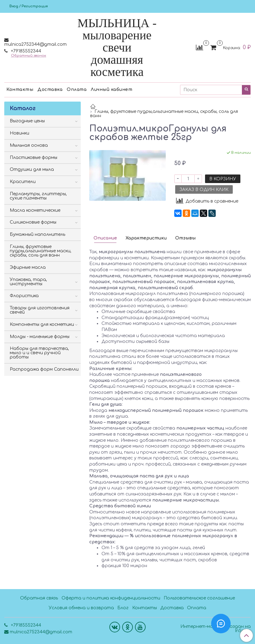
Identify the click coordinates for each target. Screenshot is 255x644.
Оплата (77, 90)
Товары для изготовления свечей (40, 310)
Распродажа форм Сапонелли (44, 369)
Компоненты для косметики (42, 324)
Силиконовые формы (33, 222)
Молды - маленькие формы (40, 337)
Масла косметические (35, 210)
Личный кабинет (112, 90)
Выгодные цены (27, 121)
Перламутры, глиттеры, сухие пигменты (38, 196)
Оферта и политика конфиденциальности (111, 598)
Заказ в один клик (204, 190)
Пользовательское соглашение (199, 598)
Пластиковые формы (34, 158)
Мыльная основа (29, 145)
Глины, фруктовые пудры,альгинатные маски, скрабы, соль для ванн (164, 114)
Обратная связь (39, 598)
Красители (23, 182)
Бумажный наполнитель (37, 234)
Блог (123, 608)
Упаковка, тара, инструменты (28, 282)
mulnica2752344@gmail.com (35, 44)
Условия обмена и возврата (81, 608)
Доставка (50, 90)
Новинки (19, 133)
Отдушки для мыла (32, 169)
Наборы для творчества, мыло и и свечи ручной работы (39, 353)
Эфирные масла (28, 267)
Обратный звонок (28, 56)
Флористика (24, 296)
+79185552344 (25, 51)
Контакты (20, 90)
